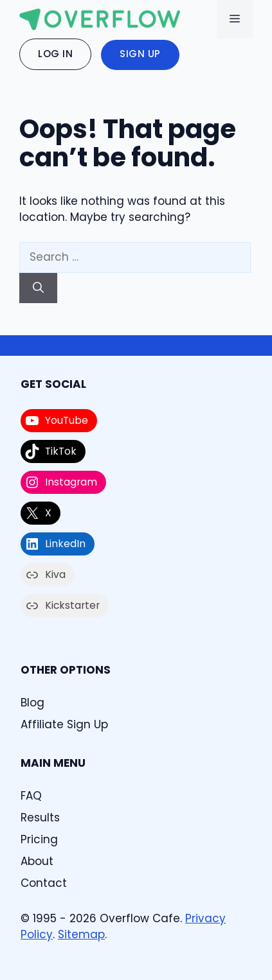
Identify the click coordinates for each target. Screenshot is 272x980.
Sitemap (81, 934)
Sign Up (140, 54)
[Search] (38, 288)
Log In (55, 54)
